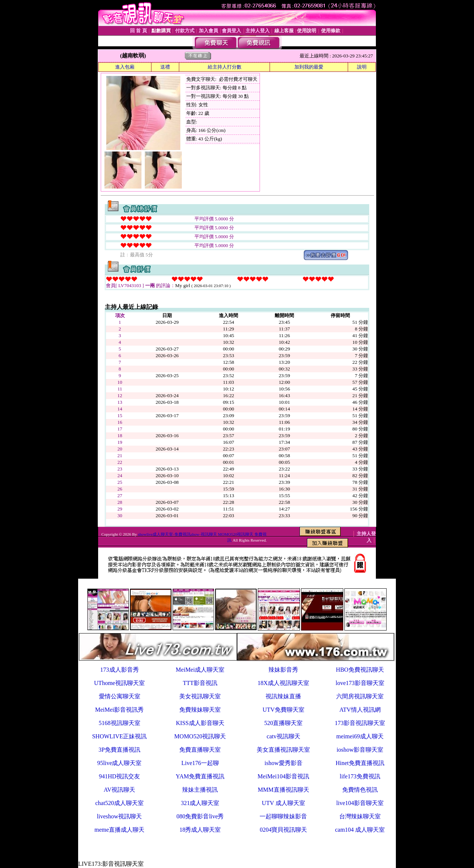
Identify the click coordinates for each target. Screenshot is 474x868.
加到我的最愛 (309, 67)
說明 (362, 67)
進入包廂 (125, 67)
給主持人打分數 (225, 67)
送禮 (165, 67)
